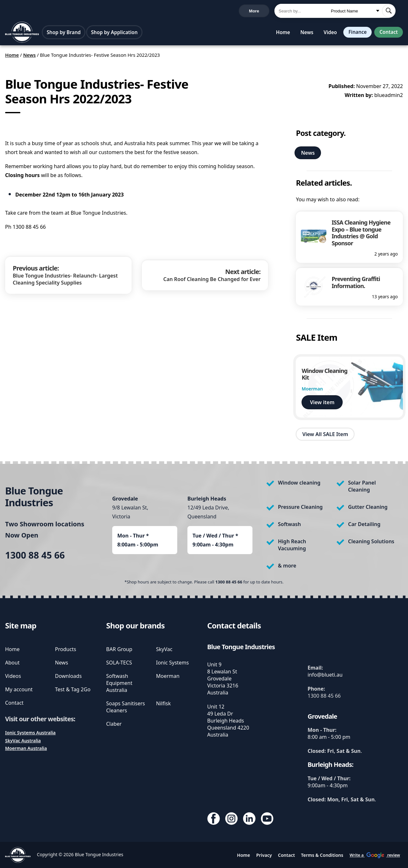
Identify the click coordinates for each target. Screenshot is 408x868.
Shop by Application (115, 33)
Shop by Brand (64, 33)
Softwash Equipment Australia (119, 683)
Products (66, 649)
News (304, 33)
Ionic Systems (173, 663)
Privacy (264, 855)
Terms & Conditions (322, 855)
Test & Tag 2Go (73, 689)
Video (328, 33)
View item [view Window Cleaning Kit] (322, 404)
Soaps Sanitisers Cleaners (126, 707)
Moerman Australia (26, 748)
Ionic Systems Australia (30, 733)
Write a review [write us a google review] (140, 11)
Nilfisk (164, 703)
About (12, 663)
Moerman (168, 676)
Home (280, 33)
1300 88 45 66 (22, 12)
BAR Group (119, 649)
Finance (356, 33)
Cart (259, 11)
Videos (13, 676)
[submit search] (389, 11)
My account (19, 689)
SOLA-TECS (119, 663)
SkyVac (164, 649)
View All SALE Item (325, 436)
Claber (114, 724)
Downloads (69, 676)
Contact (388, 33)
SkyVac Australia (23, 741)
